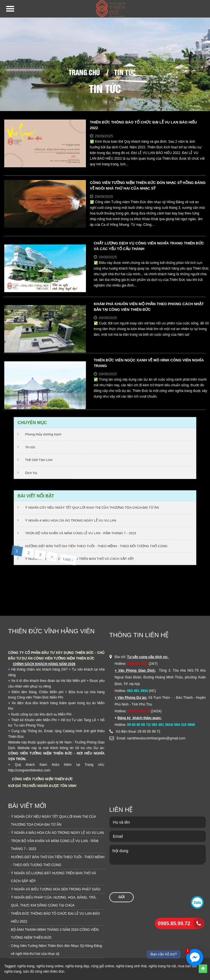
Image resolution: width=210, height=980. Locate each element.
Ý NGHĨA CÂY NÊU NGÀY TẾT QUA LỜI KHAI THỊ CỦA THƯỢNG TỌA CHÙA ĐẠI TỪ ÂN (92, 508)
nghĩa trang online (50, 966)
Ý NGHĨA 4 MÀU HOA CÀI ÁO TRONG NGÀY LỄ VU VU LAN (72, 520)
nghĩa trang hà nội (162, 966)
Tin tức (125, 72)
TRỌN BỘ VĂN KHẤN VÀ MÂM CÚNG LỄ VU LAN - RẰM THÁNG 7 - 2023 (81, 533)
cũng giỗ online (102, 966)
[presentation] (152, 695)
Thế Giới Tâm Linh (41, 459)
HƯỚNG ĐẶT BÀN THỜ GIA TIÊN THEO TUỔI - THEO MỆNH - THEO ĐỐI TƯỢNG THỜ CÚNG (97, 545)
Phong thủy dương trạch (45, 435)
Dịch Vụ (33, 472)
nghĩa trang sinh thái (131, 966)
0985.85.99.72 (174, 923)
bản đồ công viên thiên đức (44, 972)
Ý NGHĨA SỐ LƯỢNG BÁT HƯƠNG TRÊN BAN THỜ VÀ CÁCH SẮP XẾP (80, 558)
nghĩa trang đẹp (77, 966)
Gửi (122, 710)
